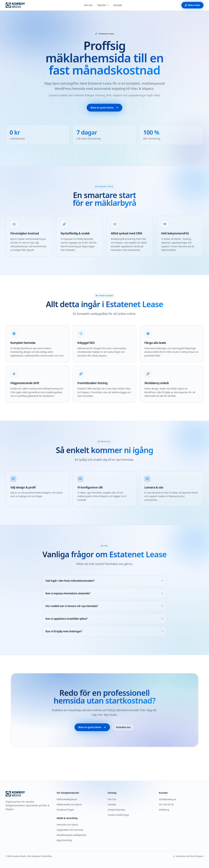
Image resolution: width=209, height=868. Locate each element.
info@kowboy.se (168, 799)
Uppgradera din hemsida (70, 830)
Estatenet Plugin (65, 810)
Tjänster (103, 5)
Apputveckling (64, 840)
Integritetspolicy (117, 810)
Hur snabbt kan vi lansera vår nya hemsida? (105, 606)
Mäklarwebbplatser (67, 799)
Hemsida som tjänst (67, 825)
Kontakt (118, 5)
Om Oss (88, 5)
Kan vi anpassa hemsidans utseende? (105, 593)
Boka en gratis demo (104, 108)
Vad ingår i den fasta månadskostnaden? (105, 581)
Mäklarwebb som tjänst (69, 804)
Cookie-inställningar (119, 815)
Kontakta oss (123, 727)
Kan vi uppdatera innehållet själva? (105, 619)
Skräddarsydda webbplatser (72, 835)
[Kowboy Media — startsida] (15, 5)
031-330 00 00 (166, 804)
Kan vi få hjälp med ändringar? (105, 631)
